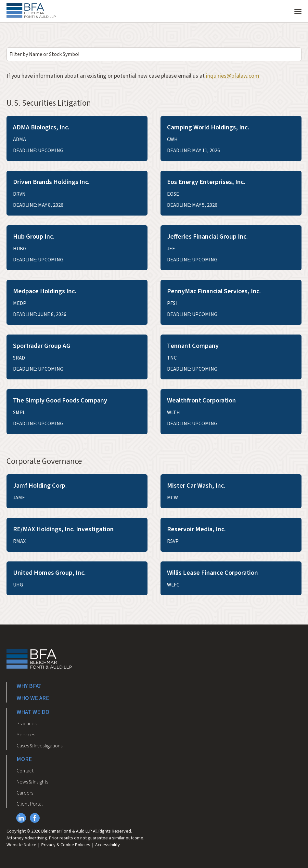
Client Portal (30, 804)
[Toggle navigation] (298, 11)
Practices (26, 724)
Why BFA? (29, 686)
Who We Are (33, 698)
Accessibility (108, 845)
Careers (25, 793)
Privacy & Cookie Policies (66, 845)
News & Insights (32, 782)
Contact (25, 771)
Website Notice (21, 845)
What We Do (33, 712)
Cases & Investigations (39, 746)
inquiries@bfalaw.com (233, 76)
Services (26, 735)
